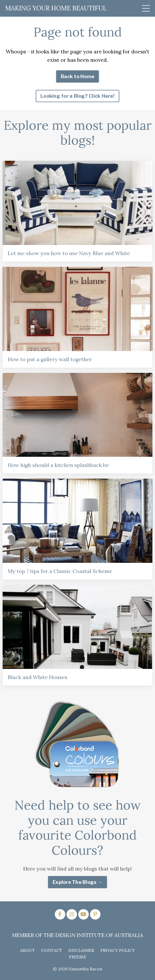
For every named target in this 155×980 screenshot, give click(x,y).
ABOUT (28, 950)
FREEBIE (77, 957)
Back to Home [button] (77, 76)
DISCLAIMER (81, 950)
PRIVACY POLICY (118, 950)
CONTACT (52, 950)
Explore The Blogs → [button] (77, 882)
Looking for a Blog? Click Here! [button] (77, 96)
